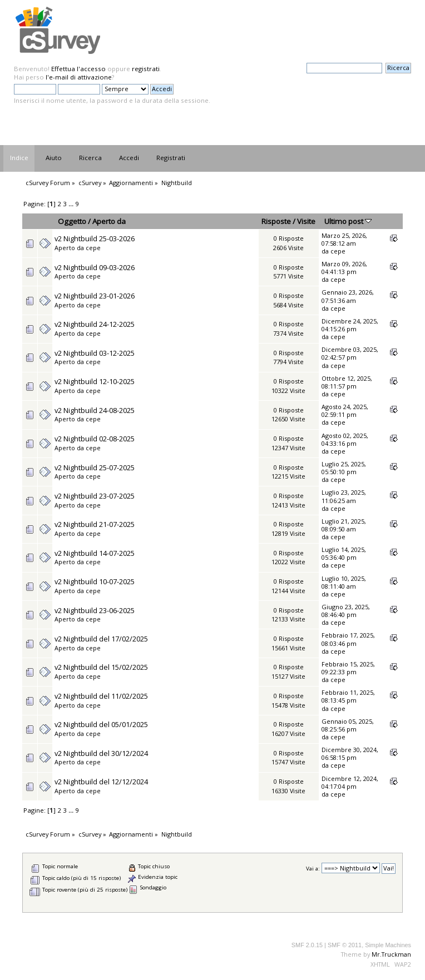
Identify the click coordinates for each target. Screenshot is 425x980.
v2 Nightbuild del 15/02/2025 (101, 667)
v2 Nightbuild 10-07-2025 (95, 581)
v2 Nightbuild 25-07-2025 (95, 467)
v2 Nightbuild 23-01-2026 (95, 296)
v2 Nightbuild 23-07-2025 (95, 496)
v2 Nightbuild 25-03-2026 (95, 238)
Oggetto (72, 221)
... (72, 204)
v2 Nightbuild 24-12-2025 (95, 324)
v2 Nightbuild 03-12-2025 (95, 353)
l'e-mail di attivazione (79, 77)
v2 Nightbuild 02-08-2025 (95, 439)
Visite (306, 221)
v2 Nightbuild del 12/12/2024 (101, 782)
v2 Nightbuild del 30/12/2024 (101, 753)
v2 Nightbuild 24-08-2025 (95, 410)
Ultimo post (348, 221)
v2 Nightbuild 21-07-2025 (95, 524)
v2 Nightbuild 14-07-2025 (95, 553)
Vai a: (313, 869)
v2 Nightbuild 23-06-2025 (95, 610)
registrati (146, 69)
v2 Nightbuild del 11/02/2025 (101, 696)
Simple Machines (388, 945)
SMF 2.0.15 (307, 945)
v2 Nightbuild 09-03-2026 (95, 267)
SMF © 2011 (345, 945)
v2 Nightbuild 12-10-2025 (95, 381)
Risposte (276, 221)
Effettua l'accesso (78, 69)
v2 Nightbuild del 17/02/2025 (101, 639)
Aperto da (109, 221)
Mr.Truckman (391, 954)
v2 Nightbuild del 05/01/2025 (101, 724)
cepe (93, 248)
